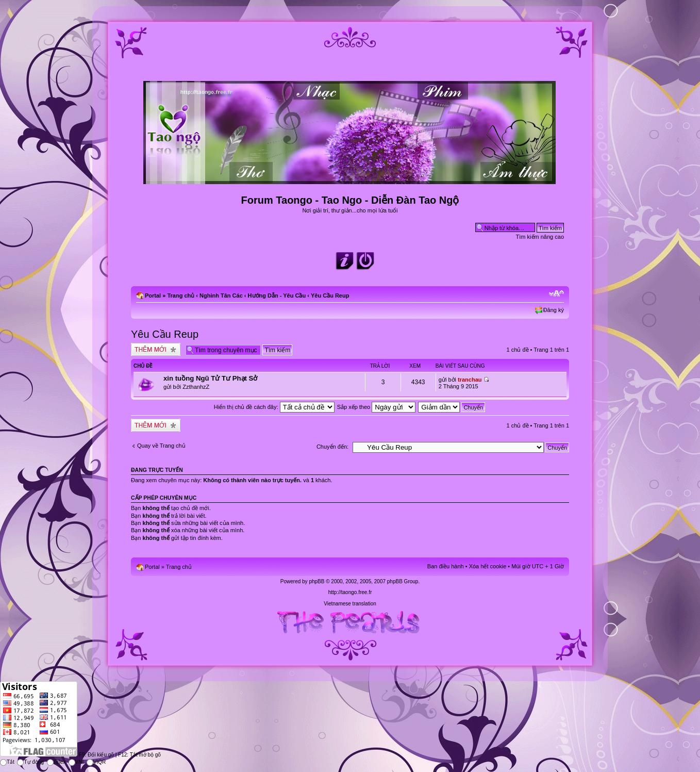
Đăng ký (554, 310)
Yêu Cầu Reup (330, 295)
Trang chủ (181, 295)
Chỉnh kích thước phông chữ (556, 293)
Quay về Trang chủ (161, 446)
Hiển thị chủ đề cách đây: (274, 407)
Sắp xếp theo (377, 407)
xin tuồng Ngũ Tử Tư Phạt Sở (210, 378)
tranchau (470, 380)
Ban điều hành (446, 566)
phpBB (316, 581)
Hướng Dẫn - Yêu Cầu (277, 295)
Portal (153, 295)
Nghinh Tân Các (221, 295)
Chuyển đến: (332, 447)
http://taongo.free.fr (350, 592)
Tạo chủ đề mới (156, 349)
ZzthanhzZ (196, 387)
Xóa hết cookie (488, 566)
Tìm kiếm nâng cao (540, 237)
